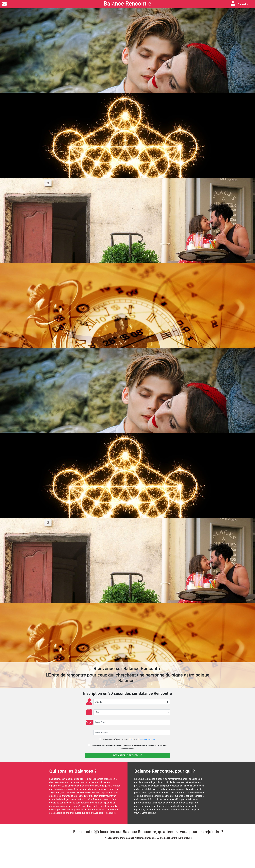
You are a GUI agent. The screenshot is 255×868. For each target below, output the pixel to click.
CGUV (131, 739)
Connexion (243, 4)
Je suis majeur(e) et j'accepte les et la (127, 739)
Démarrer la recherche (128, 755)
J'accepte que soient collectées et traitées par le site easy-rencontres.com (128, 747)
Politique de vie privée (147, 739)
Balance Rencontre (127, 4)
